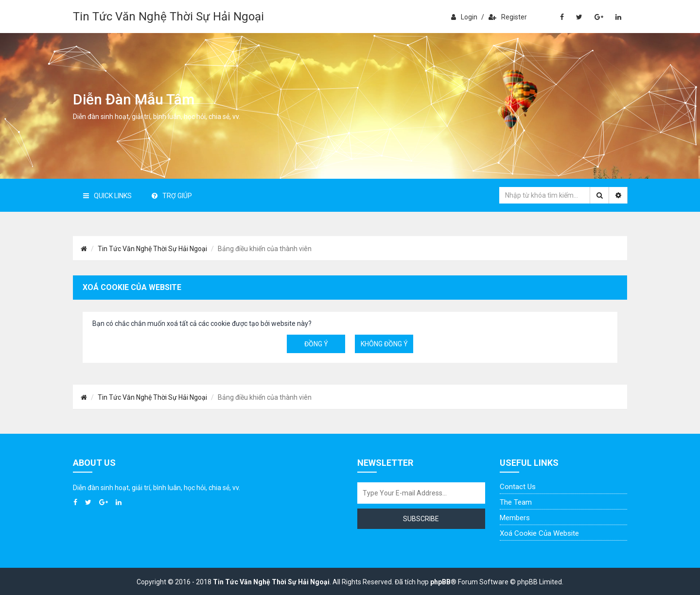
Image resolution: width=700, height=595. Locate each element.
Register (508, 17)
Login (464, 17)
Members (515, 518)
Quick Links (107, 196)
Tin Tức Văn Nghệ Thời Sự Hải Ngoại (168, 17)
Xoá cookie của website (539, 533)
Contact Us (518, 487)
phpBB (440, 582)
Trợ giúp (172, 196)
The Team (516, 502)
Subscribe (421, 519)
